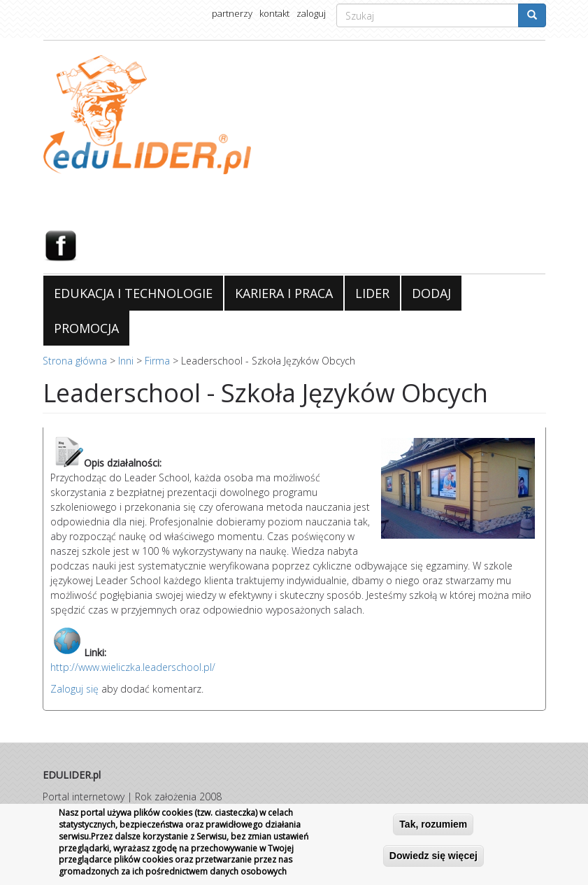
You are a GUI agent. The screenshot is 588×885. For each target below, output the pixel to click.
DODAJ (431, 293)
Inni (126, 361)
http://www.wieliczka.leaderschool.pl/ (133, 667)
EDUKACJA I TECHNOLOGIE (133, 293)
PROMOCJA (86, 328)
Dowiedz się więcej (433, 856)
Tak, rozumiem (433, 824)
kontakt (274, 13)
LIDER (372, 293)
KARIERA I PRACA (284, 293)
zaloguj (311, 13)
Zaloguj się (74, 689)
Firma (157, 361)
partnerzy (232, 13)
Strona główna (75, 361)
